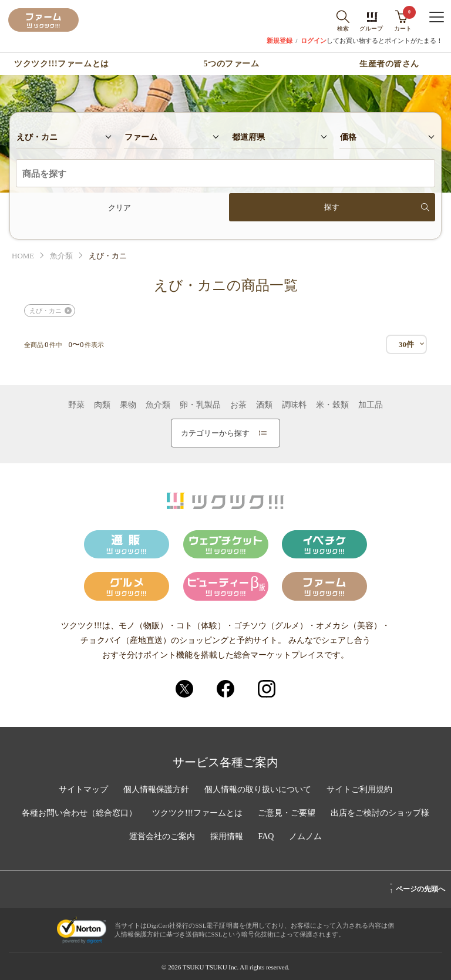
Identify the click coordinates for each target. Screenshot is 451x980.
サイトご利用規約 (359, 790)
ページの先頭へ (417, 887)
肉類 (102, 405)
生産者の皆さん (389, 64)
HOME (23, 256)
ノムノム (305, 837)
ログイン (314, 41)
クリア (120, 208)
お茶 (238, 405)
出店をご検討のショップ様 (380, 813)
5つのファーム (232, 64)
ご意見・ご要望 (287, 813)
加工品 (371, 405)
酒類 (264, 405)
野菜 (76, 405)
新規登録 (280, 41)
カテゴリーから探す (224, 433)
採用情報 (227, 837)
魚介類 (61, 256)
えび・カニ (46, 311)
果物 (128, 405)
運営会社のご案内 (162, 837)
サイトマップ (83, 790)
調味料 (294, 405)
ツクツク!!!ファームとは (61, 64)
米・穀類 (332, 405)
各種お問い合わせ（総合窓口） (79, 813)
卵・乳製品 (200, 405)
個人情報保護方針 (156, 790)
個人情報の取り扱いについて (258, 790)
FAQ (266, 837)
